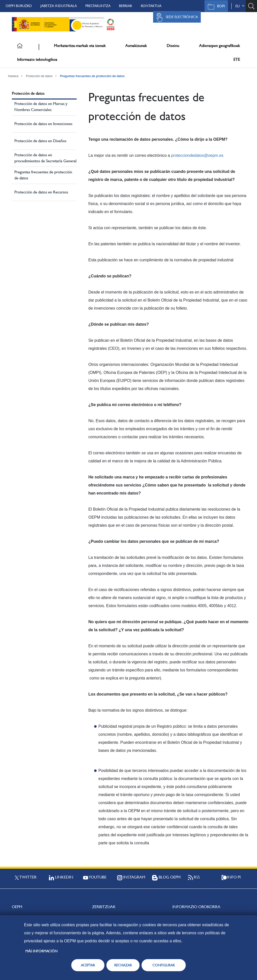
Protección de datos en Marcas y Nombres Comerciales (41, 107)
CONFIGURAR (164, 965)
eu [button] (240, 6)
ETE (237, 59)
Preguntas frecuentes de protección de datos (92, 76)
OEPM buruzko (19, 6)
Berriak (126, 6)
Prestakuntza (98, 6)
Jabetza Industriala (59, 6)
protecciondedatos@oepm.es (197, 155)
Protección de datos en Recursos (41, 192)
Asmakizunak (136, 46)
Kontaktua (151, 6)
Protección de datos (39, 76)
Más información (41, 951)
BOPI (215, 7)
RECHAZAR (123, 965)
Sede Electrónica (176, 17)
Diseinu (173, 46)
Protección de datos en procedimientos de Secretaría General (45, 158)
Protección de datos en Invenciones (43, 124)
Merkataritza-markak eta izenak (80, 46)
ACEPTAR (88, 965)
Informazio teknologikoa (37, 59)
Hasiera (13, 76)
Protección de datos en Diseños (40, 141)
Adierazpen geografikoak (219, 46)
